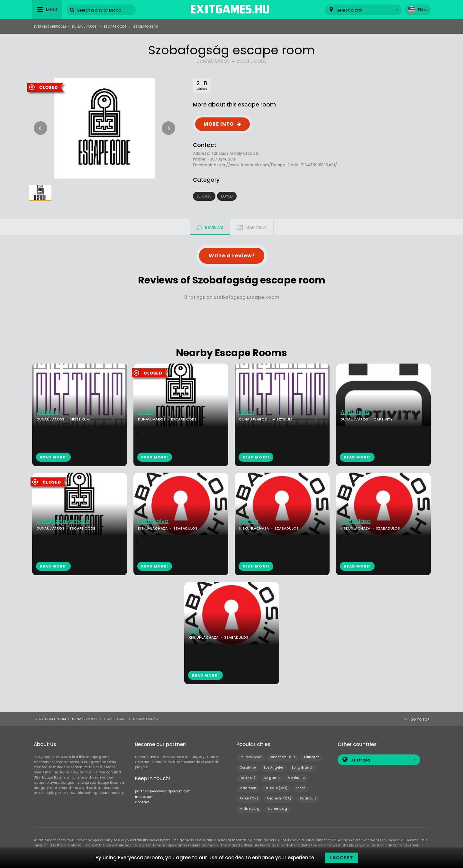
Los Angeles (274, 767)
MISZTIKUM (80, 419)
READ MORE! (53, 457)
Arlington (312, 757)
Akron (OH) (249, 798)
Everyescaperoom (50, 27)
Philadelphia (250, 757)
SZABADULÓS (185, 528)
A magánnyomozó (63, 521)
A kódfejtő (355, 412)
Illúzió (247, 412)
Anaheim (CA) (279, 798)
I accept (341, 858)
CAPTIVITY (383, 419)
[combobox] (363, 10)
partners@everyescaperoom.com (163, 791)
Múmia (249, 521)
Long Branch (303, 767)
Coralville (248, 767)
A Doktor (49, 412)
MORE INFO (219, 124)
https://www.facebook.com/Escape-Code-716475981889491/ (275, 165)
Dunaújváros (84, 27)
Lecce (300, 788)
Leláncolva (153, 521)
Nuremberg (277, 809)
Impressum (144, 797)
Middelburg (250, 809)
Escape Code (115, 27)
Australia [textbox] (361, 760)
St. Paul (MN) (276, 788)
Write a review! (232, 256)
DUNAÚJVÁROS (213, 61)
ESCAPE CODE (252, 61)
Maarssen (248, 788)
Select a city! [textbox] (350, 10)
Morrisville (296, 778)
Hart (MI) (247, 778)
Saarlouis (308, 798)
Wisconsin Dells (282, 757)
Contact (142, 802)
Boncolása (356, 521)
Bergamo (272, 778)
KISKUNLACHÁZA (153, 528)
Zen (194, 630)
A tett (146, 412)
